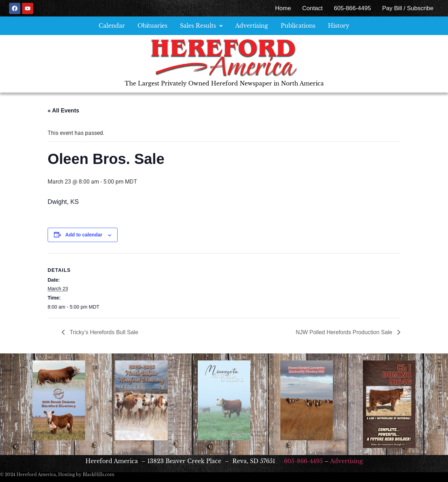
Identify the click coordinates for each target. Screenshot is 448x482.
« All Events (63, 111)
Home (283, 8)
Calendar (112, 26)
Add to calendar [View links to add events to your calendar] (84, 235)
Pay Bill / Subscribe (408, 8)
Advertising (252, 26)
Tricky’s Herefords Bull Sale (103, 332)
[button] (201, 26)
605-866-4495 (352, 8)
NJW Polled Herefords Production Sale (345, 332)
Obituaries (152, 26)
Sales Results (201, 26)
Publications (298, 26)
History (339, 26)
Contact (312, 8)
